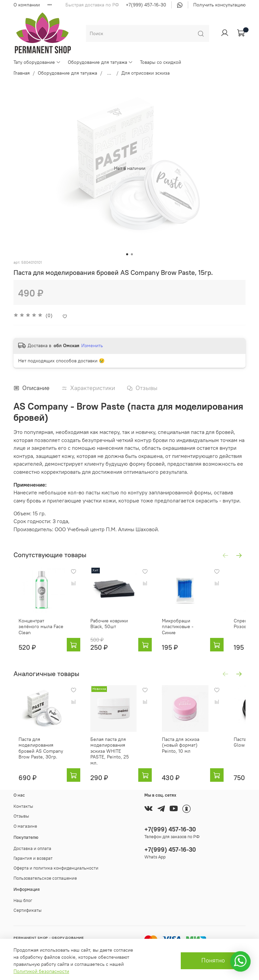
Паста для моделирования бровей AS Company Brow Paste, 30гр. (44, 748)
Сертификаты (27, 907)
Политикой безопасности (41, 971)
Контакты (23, 803)
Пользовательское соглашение (45, 875)
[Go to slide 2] (132, 254)
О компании (27, 5)
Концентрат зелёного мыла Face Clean (44, 622)
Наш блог (23, 897)
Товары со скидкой (161, 62)
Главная (22, 73)
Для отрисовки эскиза (146, 73)
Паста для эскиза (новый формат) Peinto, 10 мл (180, 742)
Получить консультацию (219, 5)
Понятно (213, 960)
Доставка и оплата (32, 845)
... (109, 73)
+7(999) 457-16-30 (146, 5)
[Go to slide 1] (127, 254)
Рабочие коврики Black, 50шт (113, 619)
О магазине (25, 823)
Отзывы (21, 813)
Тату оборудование (37, 62)
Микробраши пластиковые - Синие (177, 622)
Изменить (92, 345)
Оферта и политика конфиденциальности (56, 865)
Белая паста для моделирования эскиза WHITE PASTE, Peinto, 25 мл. (113, 748)
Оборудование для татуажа (100, 62)
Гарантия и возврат (33, 855)
